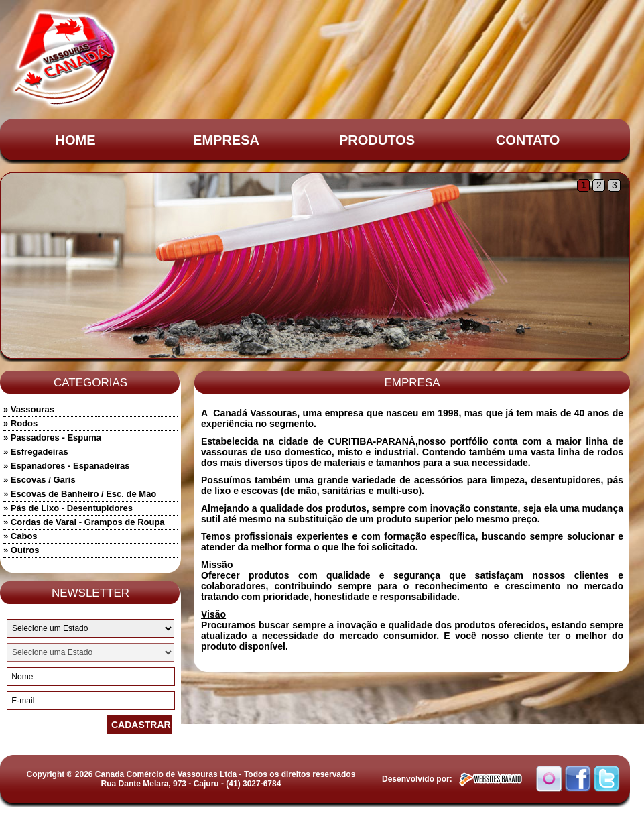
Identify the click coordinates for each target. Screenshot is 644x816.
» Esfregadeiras (36, 452)
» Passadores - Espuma (52, 438)
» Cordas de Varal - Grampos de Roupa (84, 522)
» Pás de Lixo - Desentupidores (68, 508)
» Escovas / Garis (40, 480)
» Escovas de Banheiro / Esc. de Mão (80, 494)
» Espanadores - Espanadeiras (67, 466)
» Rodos (20, 423)
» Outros (21, 550)
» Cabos (20, 536)
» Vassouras (29, 409)
